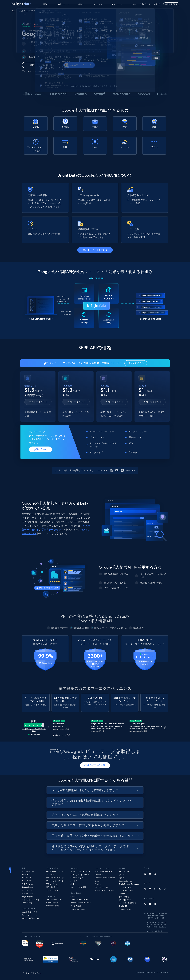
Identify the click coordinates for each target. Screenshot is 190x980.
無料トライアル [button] (171, 4)
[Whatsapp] (145, 904)
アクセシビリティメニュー (33, 973)
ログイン (157, 4)
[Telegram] (155, 904)
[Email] (150, 904)
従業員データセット (52, 530)
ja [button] (135, 4)
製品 (21, 11)
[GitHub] (155, 874)
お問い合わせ (145, 4)
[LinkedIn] (145, 874)
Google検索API (42, 11)
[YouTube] (150, 874)
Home (14, 11)
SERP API (29, 11)
